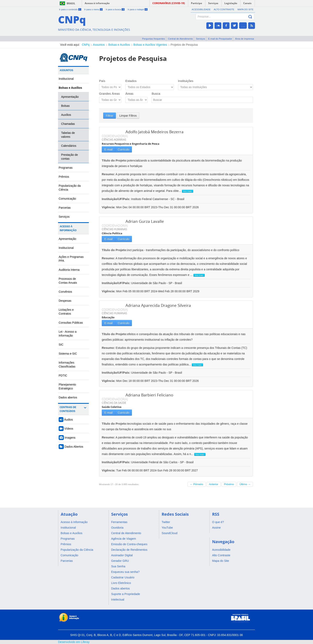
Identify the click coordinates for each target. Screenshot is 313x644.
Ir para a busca (115, 9)
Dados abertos (68, 397)
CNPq (86, 45)
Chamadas (68, 124)
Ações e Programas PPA (71, 259)
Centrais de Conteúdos (68, 409)
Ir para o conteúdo (70, 9)
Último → (245, 484)
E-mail (109, 149)
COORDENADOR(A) (115, 136)
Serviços (200, 39)
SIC (61, 345)
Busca (156, 94)
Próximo (229, 484)
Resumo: (108, 174)
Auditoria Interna (69, 270)
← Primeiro (197, 484)
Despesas (65, 301)
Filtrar (110, 116)
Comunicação (67, 199)
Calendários (69, 146)
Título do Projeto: (114, 160)
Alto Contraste (224, 9)
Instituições (186, 81)
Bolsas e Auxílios (119, 45)
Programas (66, 168)
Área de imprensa (244, 39)
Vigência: (109, 207)
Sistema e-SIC (68, 354)
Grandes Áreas (109, 94)
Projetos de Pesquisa (184, 45)
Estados (131, 81)
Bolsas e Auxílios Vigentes (150, 45)
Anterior (214, 484)
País (102, 81)
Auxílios (66, 115)
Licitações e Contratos (66, 312)
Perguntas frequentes (154, 39)
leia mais (188, 191)
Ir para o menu (93, 9)
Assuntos (99, 45)
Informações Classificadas (67, 365)
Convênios (65, 292)
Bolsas (65, 106)
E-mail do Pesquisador (220, 39)
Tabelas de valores (68, 135)
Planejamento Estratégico (67, 386)
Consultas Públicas (71, 323)
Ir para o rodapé (137, 9)
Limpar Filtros (128, 116)
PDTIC (63, 375)
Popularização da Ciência (70, 188)
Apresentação (70, 97)
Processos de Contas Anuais (68, 281)
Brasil (71, 3)
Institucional (66, 79)
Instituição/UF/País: (116, 199)
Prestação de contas (70, 157)
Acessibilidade (201, 9)
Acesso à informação (97, 3)
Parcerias (65, 208)
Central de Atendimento (180, 39)
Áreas (129, 94)
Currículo (124, 149)
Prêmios (64, 177)
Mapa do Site (246, 9)
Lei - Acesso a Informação (68, 334)
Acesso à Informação (68, 228)
